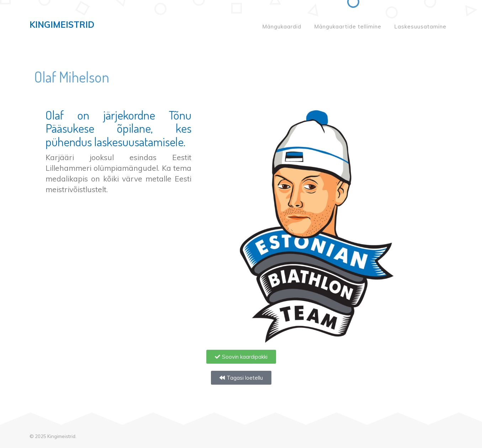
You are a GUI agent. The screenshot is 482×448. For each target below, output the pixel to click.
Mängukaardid (282, 27)
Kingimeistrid (62, 25)
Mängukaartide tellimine (348, 27)
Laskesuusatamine (420, 27)
